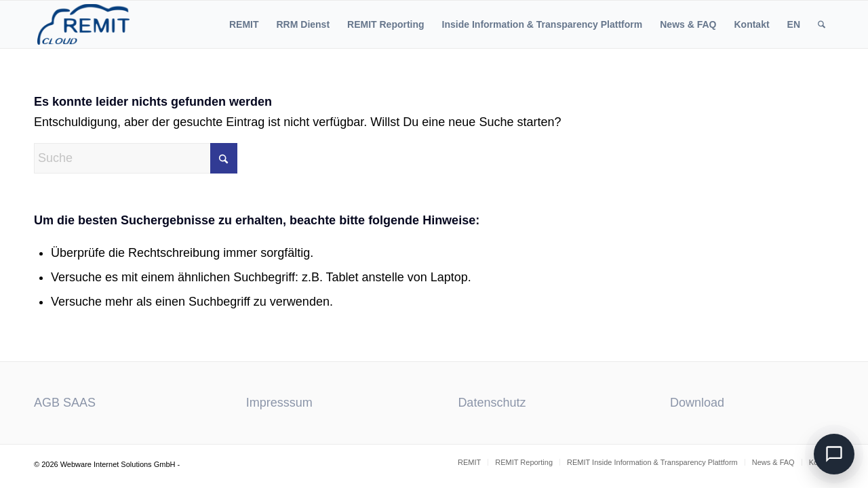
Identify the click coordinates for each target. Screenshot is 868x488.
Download (697, 403)
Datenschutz (492, 403)
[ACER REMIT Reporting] (83, 24)
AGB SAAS (65, 403)
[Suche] (822, 24)
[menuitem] (244, 24)
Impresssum (279, 403)
